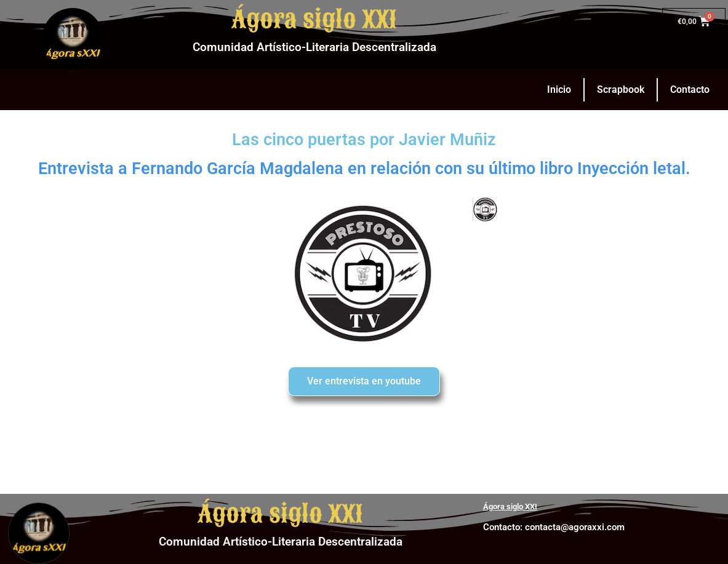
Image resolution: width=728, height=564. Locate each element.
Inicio (559, 89)
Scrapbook (621, 89)
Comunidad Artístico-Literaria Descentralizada (314, 47)
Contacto (690, 89)
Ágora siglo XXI (314, 20)
